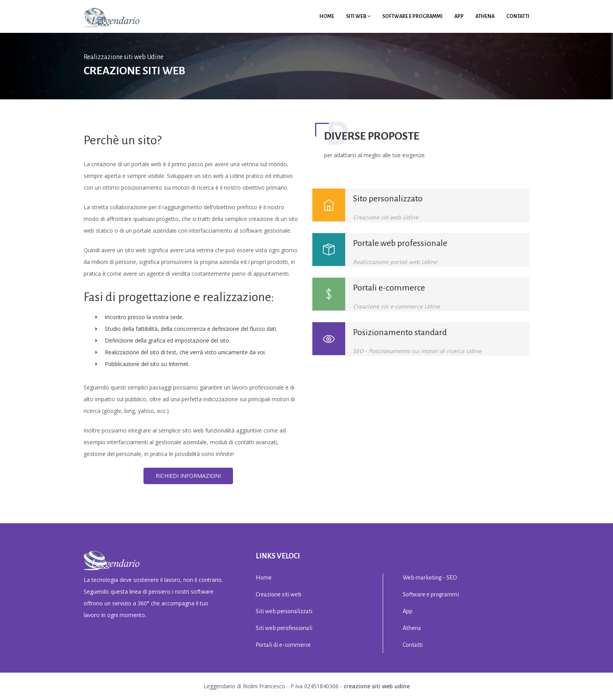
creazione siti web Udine (377, 686)
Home (327, 16)
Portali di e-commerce (283, 645)
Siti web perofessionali (284, 628)
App (459, 16)
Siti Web (358, 16)
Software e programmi (412, 16)
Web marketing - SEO (430, 578)
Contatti (518, 16)
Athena (485, 16)
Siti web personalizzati (284, 611)
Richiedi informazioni (188, 476)
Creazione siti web (279, 594)
